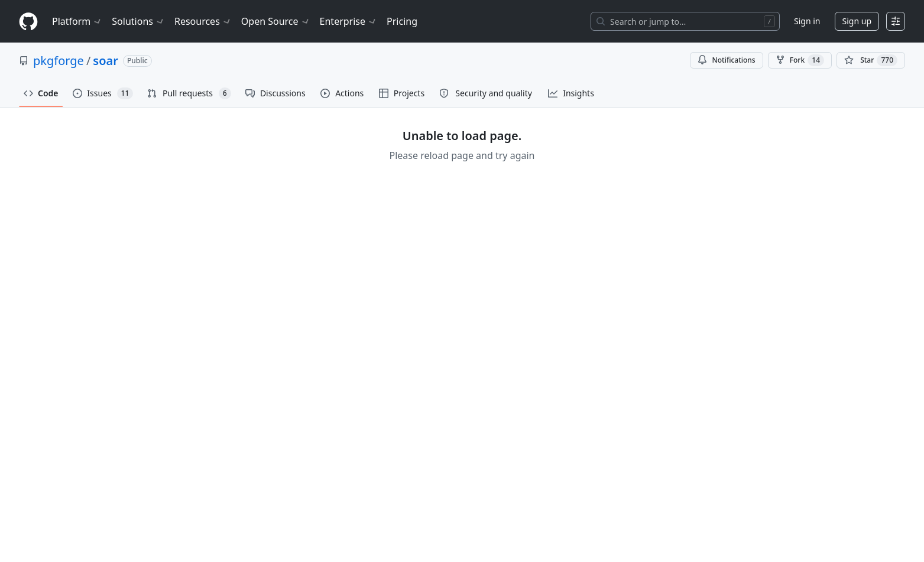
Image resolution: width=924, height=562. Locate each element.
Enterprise (348, 21)
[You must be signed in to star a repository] (871, 60)
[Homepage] (28, 22)
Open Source (276, 21)
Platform (77, 21)
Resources (203, 21)
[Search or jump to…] (685, 21)
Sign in (807, 21)
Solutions (138, 21)
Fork (800, 60)
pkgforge (59, 61)
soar (106, 61)
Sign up (857, 21)
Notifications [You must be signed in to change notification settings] (726, 60)
